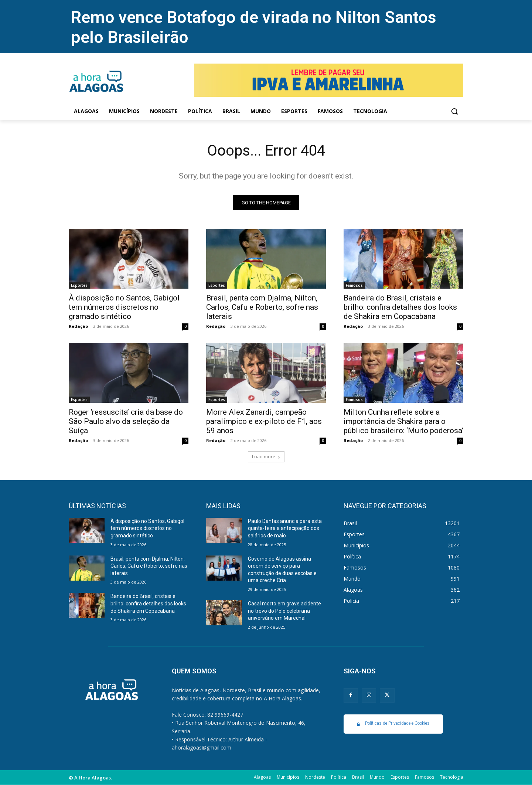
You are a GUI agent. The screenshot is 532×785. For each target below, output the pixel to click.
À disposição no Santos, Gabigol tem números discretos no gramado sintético (124, 307)
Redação (78, 326)
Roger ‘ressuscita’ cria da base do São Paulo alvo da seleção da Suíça (126, 421)
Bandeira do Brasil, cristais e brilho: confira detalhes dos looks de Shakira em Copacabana (400, 307)
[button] (454, 111)
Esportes (79, 285)
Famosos (354, 285)
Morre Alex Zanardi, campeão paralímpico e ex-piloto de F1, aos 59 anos (264, 421)
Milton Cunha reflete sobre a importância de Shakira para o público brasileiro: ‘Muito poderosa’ (403, 421)
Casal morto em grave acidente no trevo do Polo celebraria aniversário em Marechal (284, 611)
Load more (266, 457)
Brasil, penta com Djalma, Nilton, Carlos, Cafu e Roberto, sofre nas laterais (262, 307)
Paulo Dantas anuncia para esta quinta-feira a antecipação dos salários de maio (285, 528)
